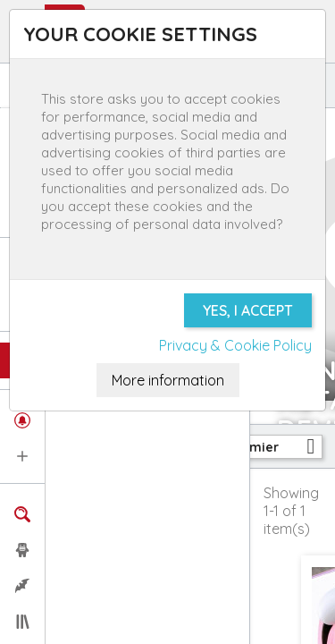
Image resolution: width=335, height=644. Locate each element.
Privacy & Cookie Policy (235, 345)
